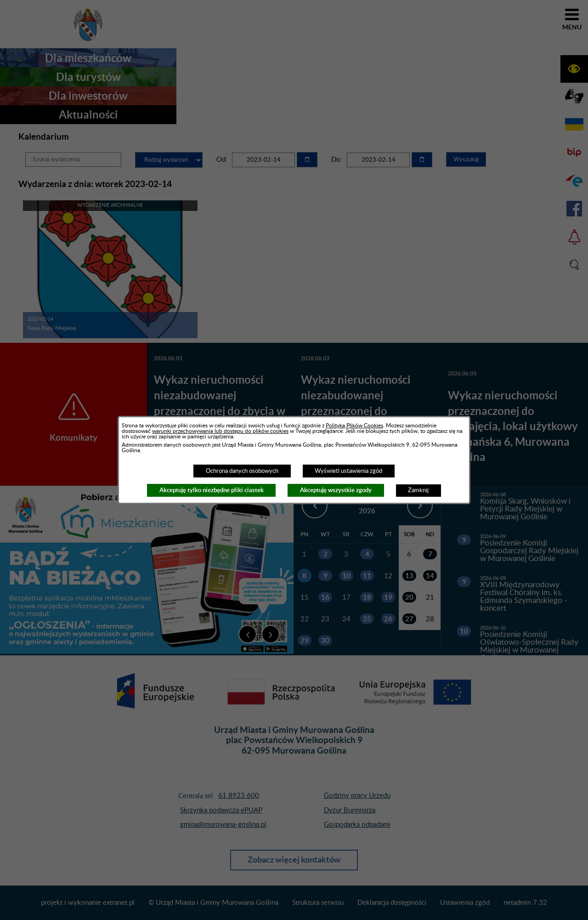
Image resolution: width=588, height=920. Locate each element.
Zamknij (418, 490)
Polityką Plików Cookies (354, 426)
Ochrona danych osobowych (242, 471)
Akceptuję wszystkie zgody (336, 490)
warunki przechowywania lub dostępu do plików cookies (220, 431)
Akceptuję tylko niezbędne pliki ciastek (212, 490)
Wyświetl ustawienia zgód (348, 471)
